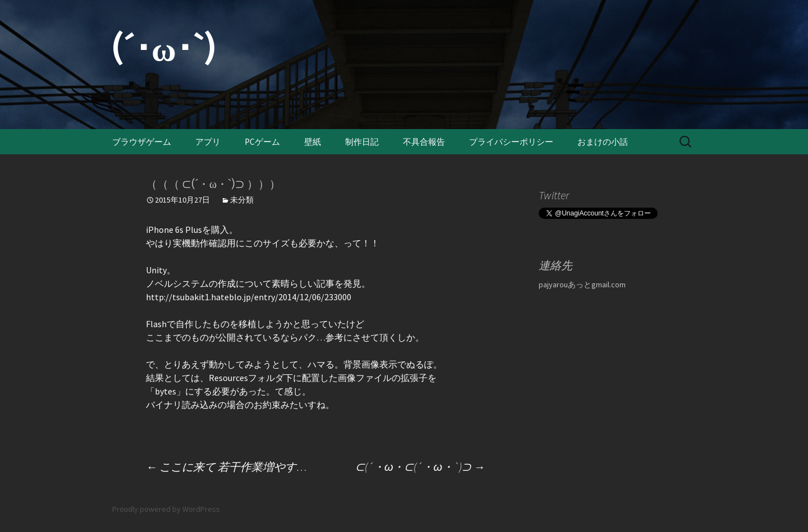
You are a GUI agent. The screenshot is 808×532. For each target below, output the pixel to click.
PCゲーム (262, 142)
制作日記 (362, 142)
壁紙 (313, 142)
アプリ (208, 142)
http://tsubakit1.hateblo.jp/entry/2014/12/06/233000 (249, 297)
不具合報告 (424, 142)
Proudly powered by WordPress (166, 509)
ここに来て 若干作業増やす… (226, 467)
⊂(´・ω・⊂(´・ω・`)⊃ (420, 467)
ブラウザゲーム (142, 142)
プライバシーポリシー (511, 142)
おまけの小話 (603, 142)
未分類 (242, 200)
